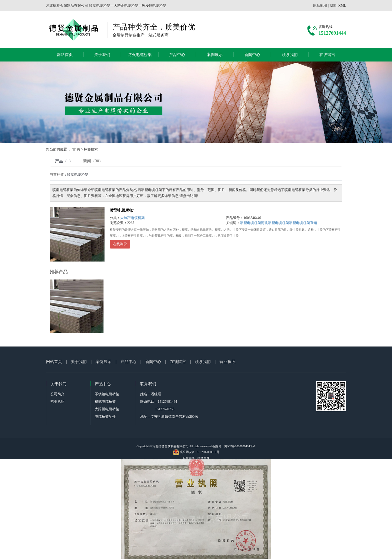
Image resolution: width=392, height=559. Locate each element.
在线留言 (327, 55)
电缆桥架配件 (105, 417)
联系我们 (290, 55)
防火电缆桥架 (140, 55)
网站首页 (65, 55)
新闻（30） (93, 161)
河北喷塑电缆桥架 (275, 223)
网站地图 (320, 6)
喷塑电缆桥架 (122, 210)
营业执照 (227, 362)
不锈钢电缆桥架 (107, 394)
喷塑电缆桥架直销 (303, 223)
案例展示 (215, 55)
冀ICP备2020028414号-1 (240, 446)
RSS (333, 6)
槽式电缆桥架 (105, 402)
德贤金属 (203, 458)
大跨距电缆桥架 (132, 218)
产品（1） (64, 161)
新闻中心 (252, 55)
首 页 (76, 149)
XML (342, 6)
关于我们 (102, 55)
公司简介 (57, 394)
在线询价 (120, 244)
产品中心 (177, 55)
